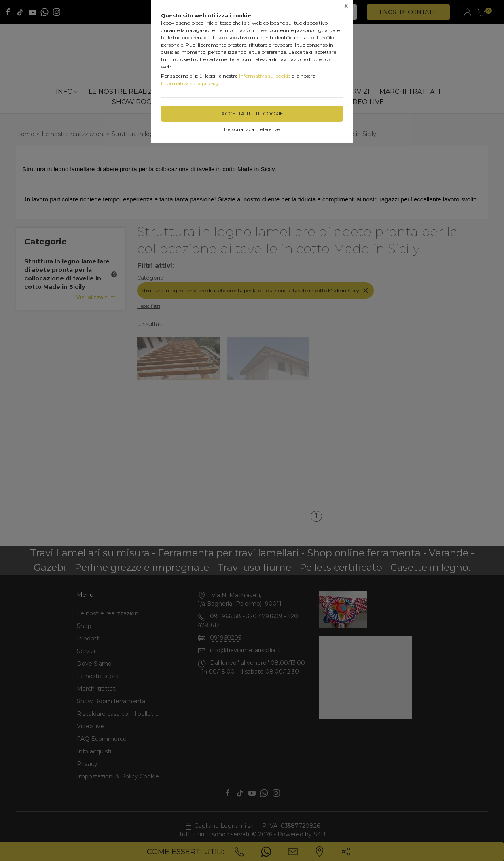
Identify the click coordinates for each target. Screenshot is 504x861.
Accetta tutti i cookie (252, 113)
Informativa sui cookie (265, 76)
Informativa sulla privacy (190, 83)
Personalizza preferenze (252, 129)
